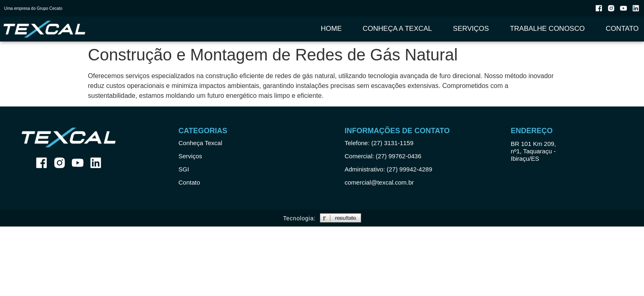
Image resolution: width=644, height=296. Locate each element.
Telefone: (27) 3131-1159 (379, 143)
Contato (622, 29)
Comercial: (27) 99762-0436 (383, 156)
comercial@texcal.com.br (379, 182)
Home (331, 29)
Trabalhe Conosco (547, 29)
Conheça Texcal (200, 143)
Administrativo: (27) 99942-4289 (388, 169)
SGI (184, 169)
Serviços (471, 29)
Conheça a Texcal (397, 29)
